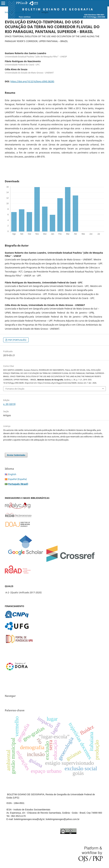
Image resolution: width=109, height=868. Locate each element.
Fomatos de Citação (15, 389)
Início (7, 12)
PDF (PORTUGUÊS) (17, 340)
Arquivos (18, 12)
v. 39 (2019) (32, 12)
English (12, 474)
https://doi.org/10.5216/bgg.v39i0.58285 (32, 81)
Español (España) (17, 479)
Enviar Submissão (16, 455)
